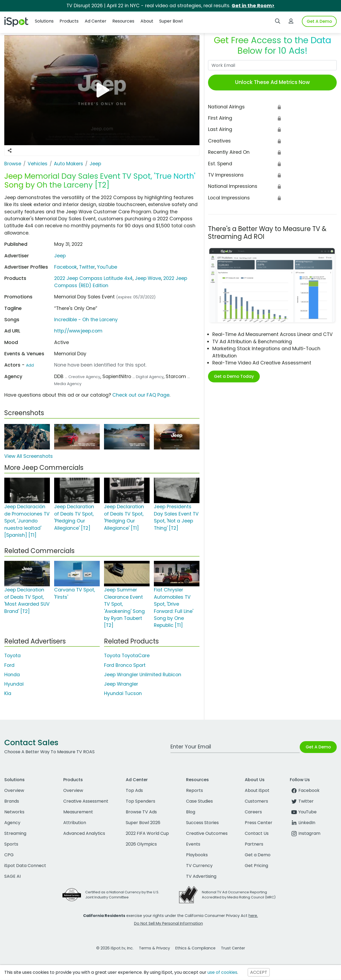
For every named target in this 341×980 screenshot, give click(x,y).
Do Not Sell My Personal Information (168, 923)
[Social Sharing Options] (10, 151)
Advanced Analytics (84, 833)
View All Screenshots (29, 456)
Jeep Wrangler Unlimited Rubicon (143, 675)
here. (253, 916)
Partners (254, 844)
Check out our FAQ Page (141, 395)
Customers (256, 801)
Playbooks (197, 855)
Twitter (87, 267)
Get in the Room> (253, 6)
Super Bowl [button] (171, 21)
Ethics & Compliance (195, 948)
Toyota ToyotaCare (127, 656)
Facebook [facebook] (305, 790)
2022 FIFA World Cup (147, 833)
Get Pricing (256, 866)
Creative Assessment (86, 801)
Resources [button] (123, 21)
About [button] (147, 21)
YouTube (107, 267)
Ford (9, 665)
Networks (14, 812)
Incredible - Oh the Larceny (86, 320)
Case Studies (199, 801)
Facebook (66, 267)
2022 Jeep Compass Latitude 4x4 (93, 278)
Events (193, 844)
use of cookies (222, 972)
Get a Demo (258, 855)
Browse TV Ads (141, 812)
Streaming (15, 833)
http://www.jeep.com (78, 331)
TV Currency (199, 866)
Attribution (75, 823)
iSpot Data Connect (25, 866)
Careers (253, 812)
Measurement (78, 812)
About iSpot (257, 790)
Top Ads (134, 790)
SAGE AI (12, 876)
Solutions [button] (44, 21)
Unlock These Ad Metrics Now (273, 82)
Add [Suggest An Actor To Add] (30, 365)
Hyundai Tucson (123, 693)
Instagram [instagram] (305, 833)
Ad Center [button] (96, 21)
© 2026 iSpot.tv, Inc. (115, 948)
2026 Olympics (141, 844)
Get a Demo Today (234, 376)
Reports (194, 790)
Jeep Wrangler (121, 684)
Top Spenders (140, 801)
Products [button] (69, 21)
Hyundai (14, 684)
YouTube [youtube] (303, 812)
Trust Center (233, 948)
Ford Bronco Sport (125, 665)
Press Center (259, 823)
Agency (12, 823)
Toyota (12, 656)
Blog (191, 812)
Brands (12, 801)
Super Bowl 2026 (143, 823)
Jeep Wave (148, 278)
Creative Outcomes (207, 833)
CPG (9, 855)
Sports (11, 844)
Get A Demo (319, 21)
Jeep (60, 256)
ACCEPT (259, 972)
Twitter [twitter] (302, 801)
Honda (12, 675)
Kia (8, 693)
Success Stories (202, 823)
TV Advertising (201, 876)
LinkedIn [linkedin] (303, 823)
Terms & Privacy (154, 948)
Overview (14, 790)
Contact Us (257, 833)
